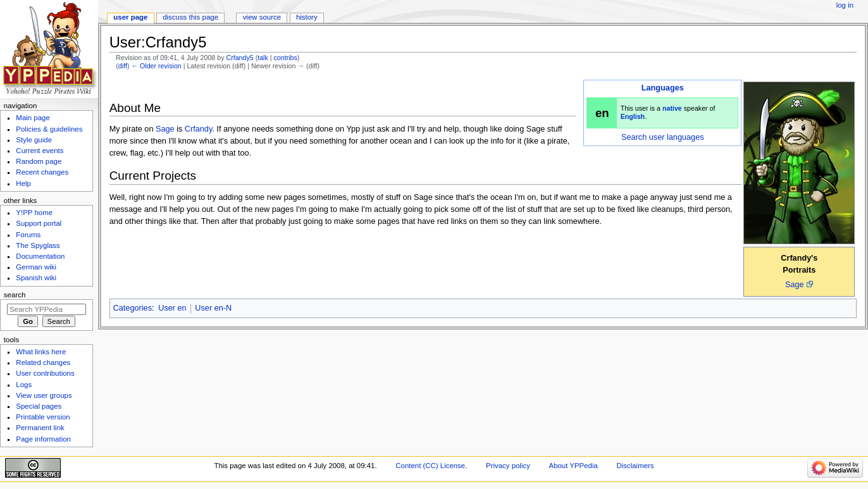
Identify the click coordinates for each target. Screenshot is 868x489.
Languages (663, 88)
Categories (133, 308)
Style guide (34, 140)
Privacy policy (508, 466)
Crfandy (198, 129)
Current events (40, 151)
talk (263, 58)
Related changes (43, 362)
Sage (795, 285)
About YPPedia (573, 466)
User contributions (45, 373)
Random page (39, 161)
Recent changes (42, 172)
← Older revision (156, 66)
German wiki (36, 267)
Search (15, 295)
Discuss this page (190, 17)
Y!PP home (34, 213)
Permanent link (40, 428)
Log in (845, 5)
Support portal (39, 223)
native (672, 108)
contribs (286, 58)
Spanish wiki (36, 278)
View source (262, 17)
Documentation (40, 256)
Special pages (39, 406)
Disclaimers (635, 466)
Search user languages (663, 137)
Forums (28, 235)
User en (172, 308)
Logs (24, 385)
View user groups (44, 395)
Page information (43, 439)
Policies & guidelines (49, 129)
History (307, 17)
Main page (33, 118)
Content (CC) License (430, 466)
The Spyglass (38, 245)
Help (23, 183)
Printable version (43, 417)
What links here (41, 352)
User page (130, 17)
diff (123, 66)
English (633, 116)
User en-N (213, 308)
